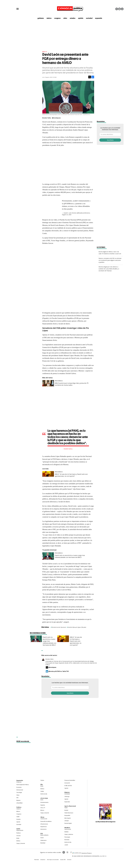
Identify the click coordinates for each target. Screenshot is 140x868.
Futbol (66, 808)
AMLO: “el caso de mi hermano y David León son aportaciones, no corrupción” (71, 475)
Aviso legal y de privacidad (53, 860)
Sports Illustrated (70, 806)
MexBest (67, 828)
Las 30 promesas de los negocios (105, 822)
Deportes (43, 805)
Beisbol (66, 810)
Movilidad (43, 843)
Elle (42, 785)
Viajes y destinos (69, 835)
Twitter (117, 9)
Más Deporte (68, 818)
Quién (18, 829)
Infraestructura (44, 824)
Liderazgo (67, 797)
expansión (97, 18)
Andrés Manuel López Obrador (77, 627)
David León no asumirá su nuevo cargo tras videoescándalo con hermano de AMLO (70, 557)
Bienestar (67, 840)
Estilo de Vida (68, 842)
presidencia (59, 381)
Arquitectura (44, 827)
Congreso (19, 814)
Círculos (18, 836)
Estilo (42, 800)
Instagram (119, 9)
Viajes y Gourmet (21, 844)
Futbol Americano (69, 813)
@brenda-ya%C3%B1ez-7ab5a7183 (59, 672)
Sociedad (89, 18)
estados (73, 18)
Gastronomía (68, 829)
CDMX (66, 18)
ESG (17, 798)
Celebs (42, 791)
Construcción (44, 819)
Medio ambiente (44, 835)
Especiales (67, 802)
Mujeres (18, 800)
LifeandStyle (19, 803)
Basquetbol (67, 816)
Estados (18, 819)
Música (42, 810)
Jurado (66, 845)
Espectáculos (20, 831)
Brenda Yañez (49, 659)
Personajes (67, 837)
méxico (50, 18)
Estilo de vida (44, 794)
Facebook (122, 9)
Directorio (68, 860)
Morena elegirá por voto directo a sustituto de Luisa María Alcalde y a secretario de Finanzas (109, 269)
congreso (58, 18)
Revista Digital (68, 823)
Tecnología (19, 793)
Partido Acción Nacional (59, 627)
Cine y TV (43, 808)
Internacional (20, 790)
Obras (18, 795)
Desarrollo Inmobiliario (46, 822)
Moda (18, 838)
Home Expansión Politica (23, 785)
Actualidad (67, 794)
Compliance (44, 860)
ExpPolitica (63, 853)
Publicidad (38, 860)
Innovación (67, 783)
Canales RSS (63, 860)
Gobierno (19, 809)
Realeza (18, 833)
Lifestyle (67, 821)
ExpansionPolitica (70, 853)
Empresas (19, 782)
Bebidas (66, 832)
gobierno (42, 18)
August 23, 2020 (67, 215)
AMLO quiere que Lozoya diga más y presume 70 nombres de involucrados (72, 384)
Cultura (42, 781)
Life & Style (44, 798)
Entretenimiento (44, 803)
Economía (19, 787)
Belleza (18, 841)
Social (42, 838)
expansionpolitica (66, 853)
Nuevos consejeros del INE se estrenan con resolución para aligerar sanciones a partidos (110, 260)
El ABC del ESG (68, 786)
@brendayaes (56, 118)
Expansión (20, 781)
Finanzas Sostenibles (70, 781)
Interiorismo (43, 829)
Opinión (18, 822)
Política (19, 807)
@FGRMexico (69, 204)
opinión (80, 18)
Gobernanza (43, 840)
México (45, 52)
